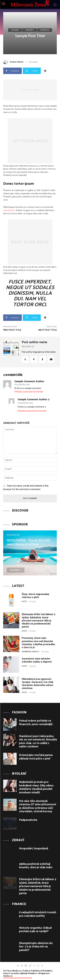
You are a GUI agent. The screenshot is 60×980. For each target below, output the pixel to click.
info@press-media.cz (30, 652)
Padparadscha (28, 820)
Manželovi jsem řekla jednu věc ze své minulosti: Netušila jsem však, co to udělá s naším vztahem (38, 741)
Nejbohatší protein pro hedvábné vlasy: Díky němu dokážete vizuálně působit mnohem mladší (36, 787)
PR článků (46, 971)
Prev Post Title (12, 330)
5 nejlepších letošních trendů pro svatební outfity (38, 914)
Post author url (28, 346)
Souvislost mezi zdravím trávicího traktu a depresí (37, 660)
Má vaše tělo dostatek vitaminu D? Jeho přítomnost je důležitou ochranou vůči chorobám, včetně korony (38, 806)
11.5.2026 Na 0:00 (22, 385)
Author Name (17, 62)
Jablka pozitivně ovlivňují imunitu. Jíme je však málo (36, 866)
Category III (45, 30)
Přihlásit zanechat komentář (29, 392)
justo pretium (9, 210)
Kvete (24, 602)
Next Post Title (48, 330)
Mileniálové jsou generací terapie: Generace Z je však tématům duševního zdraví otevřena (38, 684)
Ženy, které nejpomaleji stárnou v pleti (35, 596)
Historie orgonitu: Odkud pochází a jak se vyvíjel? (35, 930)
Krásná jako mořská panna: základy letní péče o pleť (36, 757)
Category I (15, 30)
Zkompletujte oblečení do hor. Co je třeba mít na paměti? (36, 947)
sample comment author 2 (34, 400)
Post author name (34, 342)
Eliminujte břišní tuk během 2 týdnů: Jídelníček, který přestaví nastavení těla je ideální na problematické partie (39, 621)
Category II (30, 30)
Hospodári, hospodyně (34, 849)
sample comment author (29, 382)
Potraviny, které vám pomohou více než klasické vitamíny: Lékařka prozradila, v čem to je (39, 643)
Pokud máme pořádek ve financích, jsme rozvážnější (36, 723)
